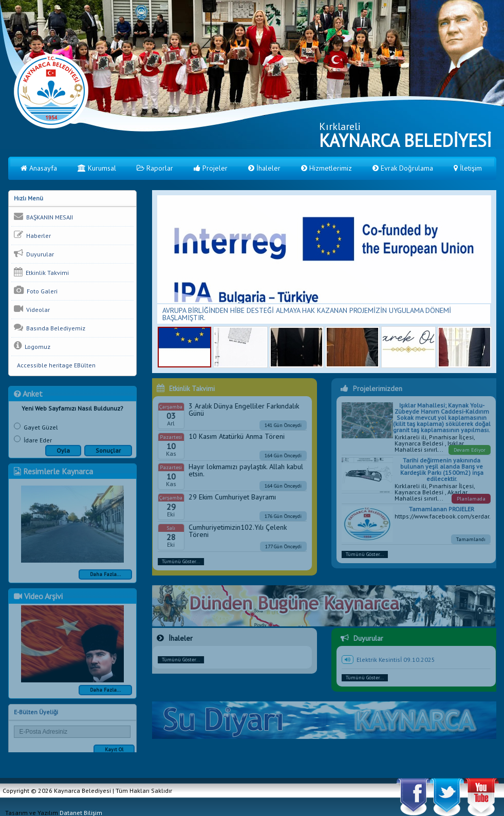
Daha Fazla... (105, 578)
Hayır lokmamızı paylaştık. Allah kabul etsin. (242, 470)
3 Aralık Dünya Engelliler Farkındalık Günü (240, 410)
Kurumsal (97, 168)
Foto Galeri (36, 290)
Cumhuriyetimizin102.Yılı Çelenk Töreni (234, 531)
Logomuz (32, 346)
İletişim (468, 168)
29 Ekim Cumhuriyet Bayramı (228, 497)
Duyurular (34, 253)
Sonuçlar (108, 455)
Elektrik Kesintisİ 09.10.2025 (399, 660)
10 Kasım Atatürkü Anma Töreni (232, 436)
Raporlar (155, 168)
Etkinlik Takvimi (41, 272)
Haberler (32, 235)
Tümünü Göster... (177, 561)
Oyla (63, 455)
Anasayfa (39, 168)
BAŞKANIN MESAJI (43, 216)
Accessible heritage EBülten (55, 365)
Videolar (32, 309)
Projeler (211, 168)
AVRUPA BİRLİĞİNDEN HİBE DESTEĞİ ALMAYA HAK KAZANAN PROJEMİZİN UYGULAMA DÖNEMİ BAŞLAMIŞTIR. (307, 314)
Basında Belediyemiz (50, 327)
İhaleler (264, 168)
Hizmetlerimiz (326, 168)
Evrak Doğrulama (403, 168)
